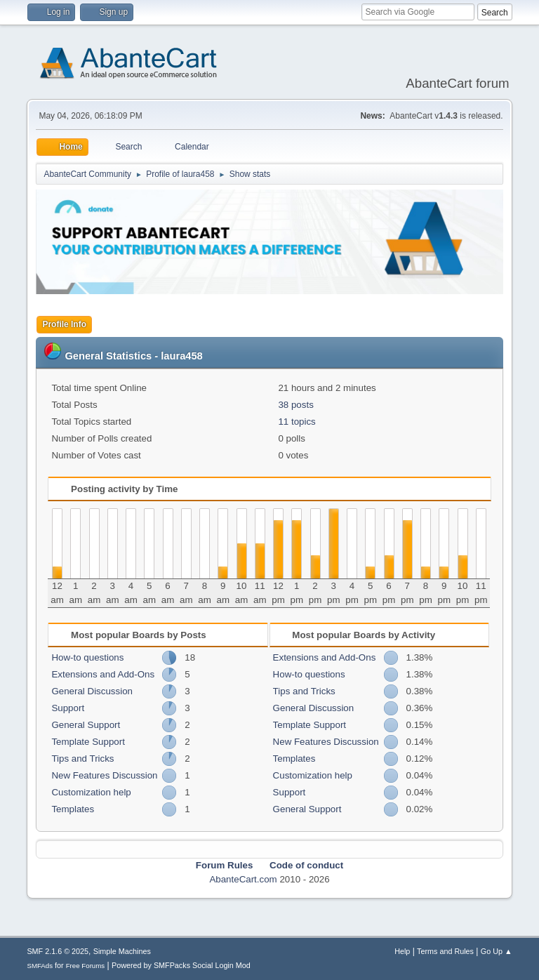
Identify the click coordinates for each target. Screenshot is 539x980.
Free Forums (86, 966)
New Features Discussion (104, 775)
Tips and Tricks (82, 759)
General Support (86, 725)
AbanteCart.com (243, 879)
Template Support (88, 742)
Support (68, 708)
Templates (73, 809)
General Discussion (92, 691)
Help (402, 951)
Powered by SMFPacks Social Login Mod (181, 965)
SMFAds (40, 966)
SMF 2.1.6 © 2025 (58, 951)
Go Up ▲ (497, 951)
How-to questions (87, 657)
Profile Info (64, 324)
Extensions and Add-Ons (103, 674)
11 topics (297, 422)
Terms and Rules (445, 951)
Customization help (91, 792)
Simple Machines (122, 951)
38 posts (295, 405)
